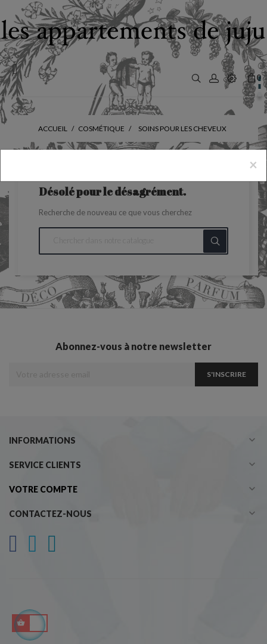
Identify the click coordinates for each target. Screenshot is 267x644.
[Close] (253, 165)
